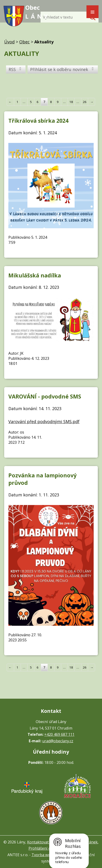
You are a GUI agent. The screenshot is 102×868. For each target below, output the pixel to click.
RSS (16, 69)
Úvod (9, 42)
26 (85, 102)
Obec (24, 42)
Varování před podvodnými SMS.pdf (44, 421)
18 (71, 102)
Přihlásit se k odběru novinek (63, 69)
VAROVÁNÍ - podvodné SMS (45, 396)
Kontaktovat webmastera (49, 842)
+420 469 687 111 (59, 734)
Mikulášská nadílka (35, 275)
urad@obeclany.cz (58, 741)
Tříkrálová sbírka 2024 (38, 121)
